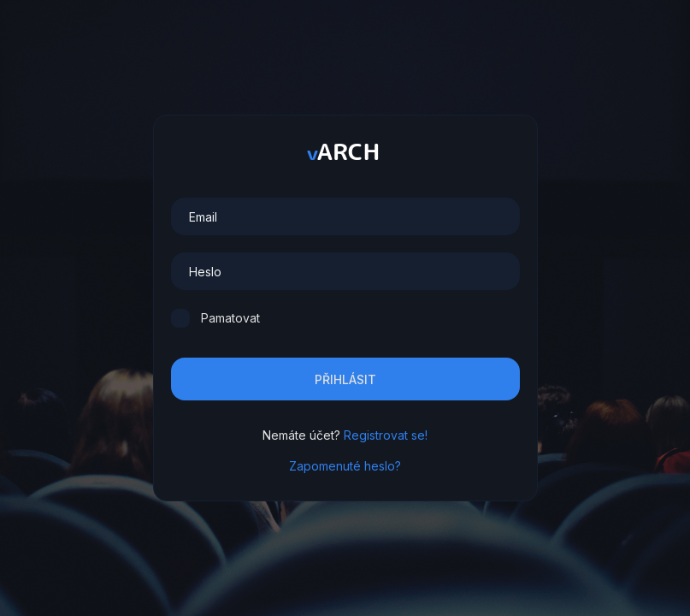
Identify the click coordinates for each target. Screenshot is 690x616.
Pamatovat (230, 318)
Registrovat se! (386, 435)
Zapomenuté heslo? (345, 466)
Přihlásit (345, 379)
